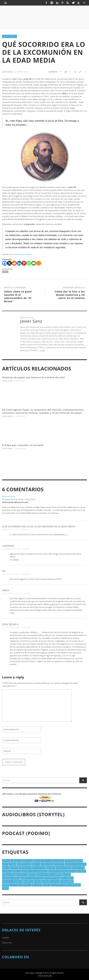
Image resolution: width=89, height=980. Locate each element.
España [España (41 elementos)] (51, 867)
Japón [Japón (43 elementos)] (32, 874)
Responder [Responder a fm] (26, 574)
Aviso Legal (29, 973)
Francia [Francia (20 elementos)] (7, 871)
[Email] (34, 263)
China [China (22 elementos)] (13, 864)
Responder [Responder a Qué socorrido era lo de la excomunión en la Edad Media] (26, 529)
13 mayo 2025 (20, 381)
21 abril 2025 (19, 416)
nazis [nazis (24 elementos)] (37, 881)
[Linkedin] (19, 263)
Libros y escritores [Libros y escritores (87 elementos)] (32, 878)
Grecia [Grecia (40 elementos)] (17, 871)
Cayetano (8, 546)
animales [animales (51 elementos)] (27, 861)
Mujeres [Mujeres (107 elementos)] (28, 881)
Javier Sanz (7, 381)
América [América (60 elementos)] (16, 861)
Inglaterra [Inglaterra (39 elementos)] (9, 874)
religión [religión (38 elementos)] (37, 885)
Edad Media (10, 36)
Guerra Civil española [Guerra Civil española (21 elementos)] (35, 871)
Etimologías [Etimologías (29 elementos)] (63, 867)
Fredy (6, 590)
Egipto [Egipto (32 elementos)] (14, 867)
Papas (5, 272)
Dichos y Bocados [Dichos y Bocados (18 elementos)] (76, 864)
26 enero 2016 (21, 72)
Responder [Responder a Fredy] (26, 593)
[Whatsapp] (29, 263)
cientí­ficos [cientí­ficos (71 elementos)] (24, 864)
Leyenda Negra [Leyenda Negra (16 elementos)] (11, 878)
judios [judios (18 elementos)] (66, 874)
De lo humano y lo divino (21, 254)
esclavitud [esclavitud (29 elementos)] (39, 867)
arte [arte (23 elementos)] (5, 864)
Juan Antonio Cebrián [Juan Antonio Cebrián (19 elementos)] (49, 874)
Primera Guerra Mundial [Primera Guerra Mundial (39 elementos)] (17, 885)
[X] (9, 263)
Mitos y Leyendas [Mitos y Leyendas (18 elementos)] (12, 881)
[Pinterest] (24, 263)
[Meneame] (39, 263)
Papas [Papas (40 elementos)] (45, 881)
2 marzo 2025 (20, 449)
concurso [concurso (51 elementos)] (47, 864)
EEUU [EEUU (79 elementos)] (6, 867)
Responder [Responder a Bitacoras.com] (31, 499)
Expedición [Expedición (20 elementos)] (78, 867)
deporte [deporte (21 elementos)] (59, 864)
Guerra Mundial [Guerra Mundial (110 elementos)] (58, 871)
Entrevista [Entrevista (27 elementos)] (25, 867)
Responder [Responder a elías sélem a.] (26, 627)
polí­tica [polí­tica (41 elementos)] (55, 881)
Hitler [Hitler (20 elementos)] (72, 871)
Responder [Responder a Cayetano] (26, 549)
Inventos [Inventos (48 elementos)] (22, 874)
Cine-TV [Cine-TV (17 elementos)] (36, 864)
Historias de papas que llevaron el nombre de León (34, 377)
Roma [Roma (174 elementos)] (47, 885)
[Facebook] (5, 263)
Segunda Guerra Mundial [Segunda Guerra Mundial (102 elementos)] (66, 885)
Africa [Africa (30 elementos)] (6, 861)
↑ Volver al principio (44, 976)
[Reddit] (14, 263)
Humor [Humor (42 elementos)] (81, 871)
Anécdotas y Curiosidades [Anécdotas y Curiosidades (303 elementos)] (49, 861)
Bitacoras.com (8, 496)
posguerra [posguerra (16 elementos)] (67, 881)
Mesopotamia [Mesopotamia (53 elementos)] (52, 878)
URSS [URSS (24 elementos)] (5, 888)
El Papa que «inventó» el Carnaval (23, 445)
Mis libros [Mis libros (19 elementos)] (67, 878)
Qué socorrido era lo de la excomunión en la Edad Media (39, 526)
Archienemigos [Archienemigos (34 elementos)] (74, 861)
